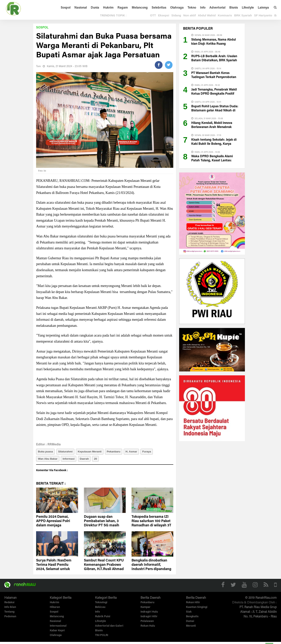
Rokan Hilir (193, 605)
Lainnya (263, 8)
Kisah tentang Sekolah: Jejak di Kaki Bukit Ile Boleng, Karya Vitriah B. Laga (214, 144)
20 (100, 460)
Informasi (71, 460)
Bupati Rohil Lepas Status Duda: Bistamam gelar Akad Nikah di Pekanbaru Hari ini (215, 111)
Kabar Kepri (57, 633)
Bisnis (234, 8)
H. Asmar (138, 452)
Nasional (81, 8)
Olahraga (177, 8)
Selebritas (159, 8)
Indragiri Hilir (149, 619)
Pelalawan (147, 624)
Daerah (88, 460)
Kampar (145, 610)
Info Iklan (10, 610)
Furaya (155, 452)
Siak (189, 614)
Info (203, 8)
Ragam (123, 8)
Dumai (190, 624)
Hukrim (108, 8)
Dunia (95, 8)
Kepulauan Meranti (93, 452)
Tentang (9, 614)
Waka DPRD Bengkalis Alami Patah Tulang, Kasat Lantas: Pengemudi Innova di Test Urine (214, 161)
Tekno (192, 8)
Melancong (140, 8)
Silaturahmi (67, 452)
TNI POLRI (102, 638)
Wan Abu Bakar (48, 460)
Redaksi (9, 605)
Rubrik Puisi (103, 619)
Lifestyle (248, 8)
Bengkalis (192, 619)
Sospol (66, 8)
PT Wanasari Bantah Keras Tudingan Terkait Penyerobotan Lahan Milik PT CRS (214, 77)
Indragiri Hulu (149, 614)
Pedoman (10, 619)
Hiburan (55, 610)
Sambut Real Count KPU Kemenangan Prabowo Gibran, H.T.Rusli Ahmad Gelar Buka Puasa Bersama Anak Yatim (104, 571)
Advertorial (217, 8)
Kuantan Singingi (197, 610)
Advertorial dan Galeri (109, 628)
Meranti (191, 628)
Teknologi (101, 605)
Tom (39, 67)
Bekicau (100, 610)
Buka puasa (46, 452)
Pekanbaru (119, 452)
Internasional (58, 628)
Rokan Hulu (148, 628)
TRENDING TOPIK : (113, 15)
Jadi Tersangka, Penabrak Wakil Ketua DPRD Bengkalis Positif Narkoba (214, 94)
